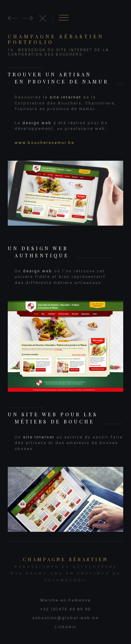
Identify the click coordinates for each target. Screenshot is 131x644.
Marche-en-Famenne (66, 600)
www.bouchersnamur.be (45, 143)
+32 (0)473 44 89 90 (66, 609)
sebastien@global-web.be (65, 618)
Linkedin (66, 627)
